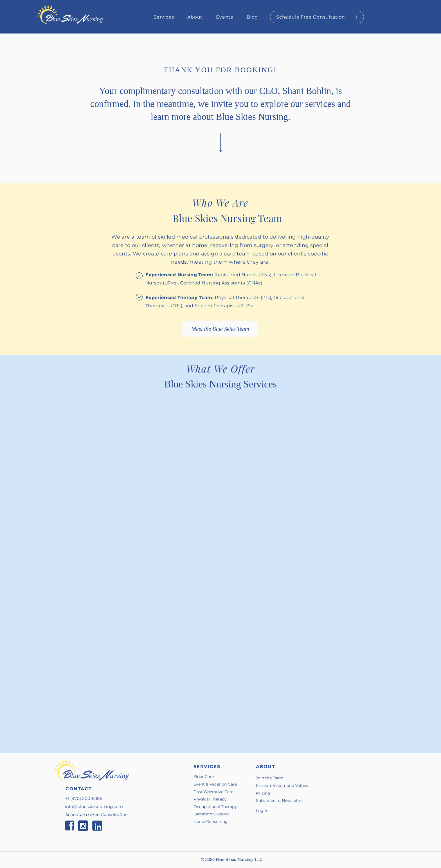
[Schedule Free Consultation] (317, 17)
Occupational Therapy (215, 807)
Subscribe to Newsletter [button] (280, 800)
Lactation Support (211, 814)
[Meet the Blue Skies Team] (220, 329)
